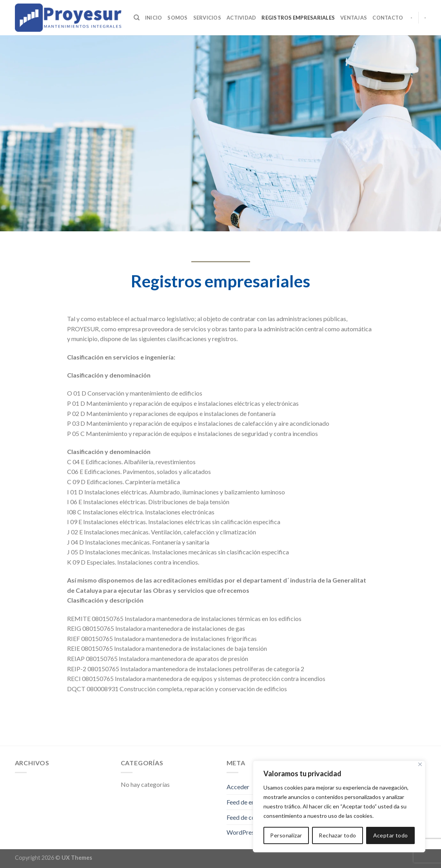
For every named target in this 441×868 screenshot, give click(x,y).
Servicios (207, 18)
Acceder (238, 787)
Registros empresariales (298, 18)
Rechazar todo (337, 835)
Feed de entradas (249, 802)
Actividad (241, 18)
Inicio (154, 18)
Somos (177, 18)
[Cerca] (420, 764)
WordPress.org (247, 832)
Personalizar (286, 835)
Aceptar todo (391, 835)
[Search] (137, 18)
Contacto (388, 18)
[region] (339, 806)
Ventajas (354, 18)
